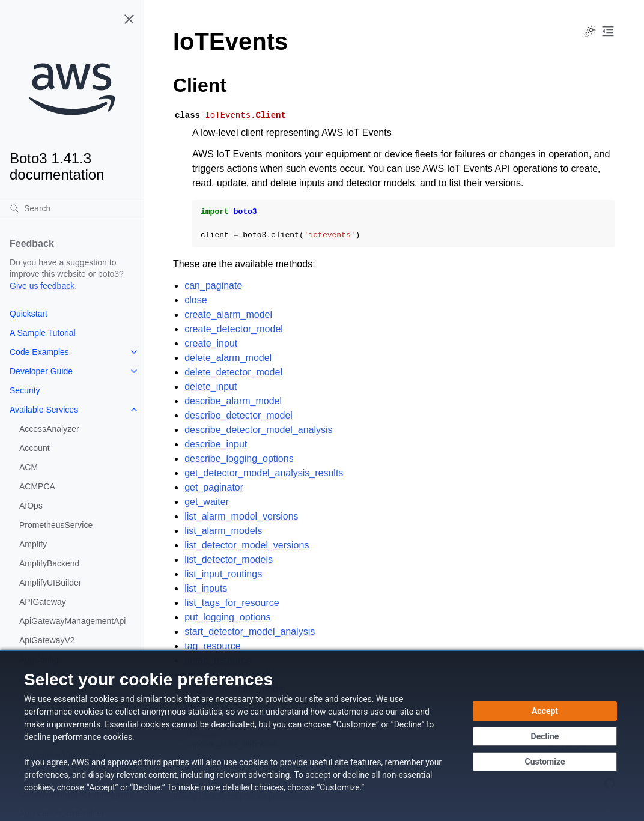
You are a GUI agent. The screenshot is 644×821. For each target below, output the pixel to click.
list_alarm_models (223, 531)
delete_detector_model (233, 372)
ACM (29, 467)
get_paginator (214, 487)
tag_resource (212, 646)
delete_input (211, 386)
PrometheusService (56, 525)
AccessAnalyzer (49, 429)
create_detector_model (234, 329)
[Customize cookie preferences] (545, 762)
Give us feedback (42, 286)
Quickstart (29, 314)
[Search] (72, 208)
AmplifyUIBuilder (50, 583)
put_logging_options (227, 617)
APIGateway (43, 602)
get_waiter (207, 502)
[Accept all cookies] (545, 711)
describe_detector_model (238, 415)
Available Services (44, 410)
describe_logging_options (239, 459)
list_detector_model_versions (247, 545)
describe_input (216, 444)
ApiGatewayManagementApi (72, 621)
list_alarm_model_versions (241, 516)
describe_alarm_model (233, 401)
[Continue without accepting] (545, 736)
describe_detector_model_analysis (258, 430)
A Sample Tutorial (43, 333)
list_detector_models (229, 559)
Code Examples (39, 352)
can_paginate (213, 286)
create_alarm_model (228, 314)
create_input (211, 343)
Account (35, 448)
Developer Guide (41, 371)
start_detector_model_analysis (250, 632)
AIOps (31, 506)
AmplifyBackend (49, 563)
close (196, 300)
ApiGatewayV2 (47, 640)
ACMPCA (37, 486)
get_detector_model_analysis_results (264, 473)
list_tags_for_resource (232, 603)
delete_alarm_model (228, 358)
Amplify (33, 544)
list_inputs (206, 588)
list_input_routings (223, 574)
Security (25, 390)
